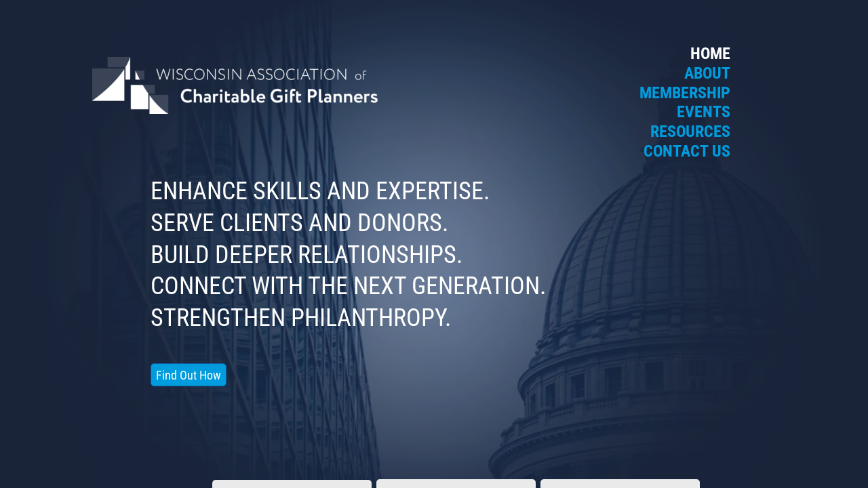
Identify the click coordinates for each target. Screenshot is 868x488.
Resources (690, 131)
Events (704, 112)
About (707, 73)
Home (710, 54)
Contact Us (687, 151)
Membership (685, 93)
